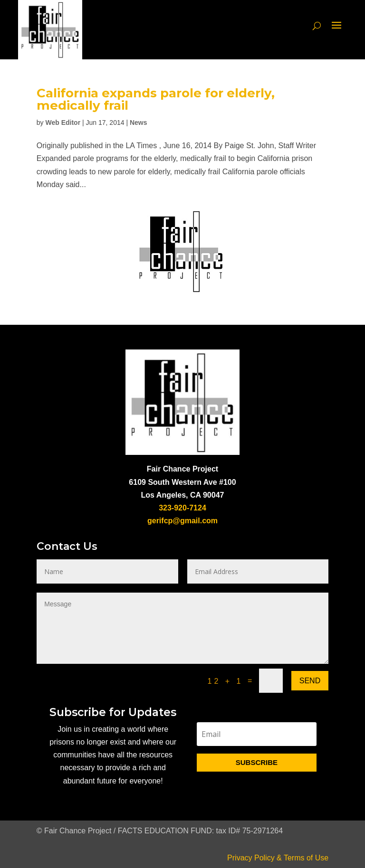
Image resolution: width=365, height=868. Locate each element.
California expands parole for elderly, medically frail (156, 99)
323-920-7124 (182, 508)
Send (310, 681)
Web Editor (63, 123)
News (139, 123)
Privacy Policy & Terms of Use (278, 858)
